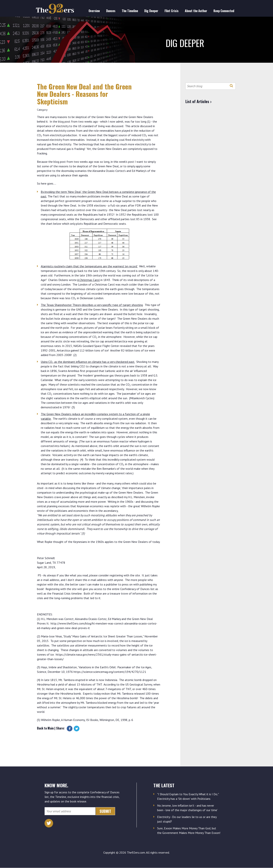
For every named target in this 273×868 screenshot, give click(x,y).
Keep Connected (224, 11)
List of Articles (197, 101)
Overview (94, 11)
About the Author (196, 11)
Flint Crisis (172, 11)
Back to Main (45, 728)
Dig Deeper (151, 11)
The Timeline (130, 11)
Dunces (111, 11)
